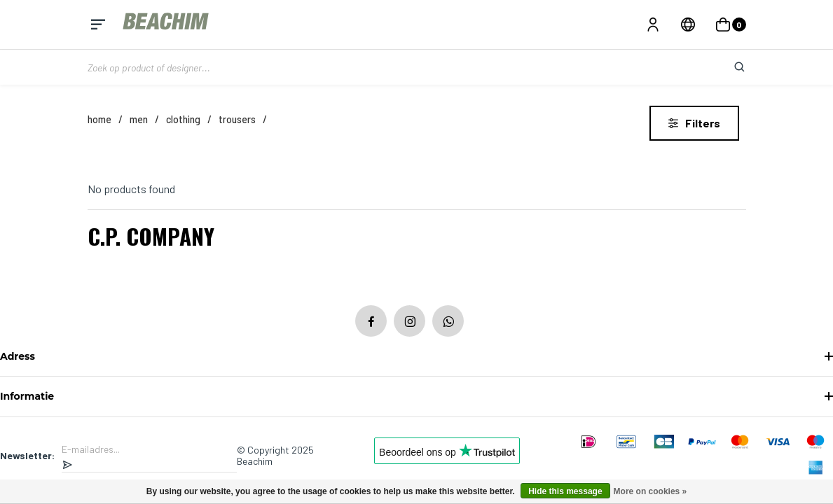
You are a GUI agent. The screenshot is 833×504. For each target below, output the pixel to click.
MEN (139, 119)
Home (99, 119)
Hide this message (565, 491)
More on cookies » (650, 491)
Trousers (237, 119)
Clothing (183, 119)
